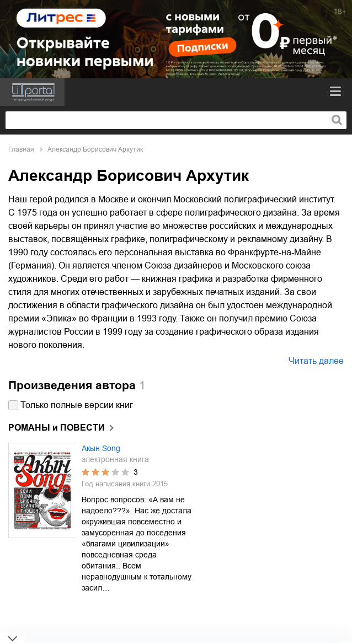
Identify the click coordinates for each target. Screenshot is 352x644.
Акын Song (101, 448)
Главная (21, 149)
